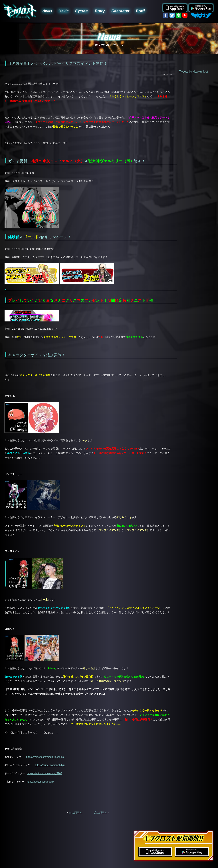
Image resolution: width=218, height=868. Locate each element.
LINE (179, 15)
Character (120, 11)
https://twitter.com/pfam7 (40, 782)
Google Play (201, 7)
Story (100, 11)
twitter (172, 15)
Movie (64, 11)
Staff (140, 11)
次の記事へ (101, 813)
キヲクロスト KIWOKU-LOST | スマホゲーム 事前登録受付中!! (20, 11)
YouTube (185, 15)
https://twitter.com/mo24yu (50, 765)
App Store (175, 7)
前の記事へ (76, 813)
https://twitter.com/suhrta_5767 (45, 773)
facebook (165, 15)
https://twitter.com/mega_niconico (45, 757)
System (82, 11)
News (47, 11)
